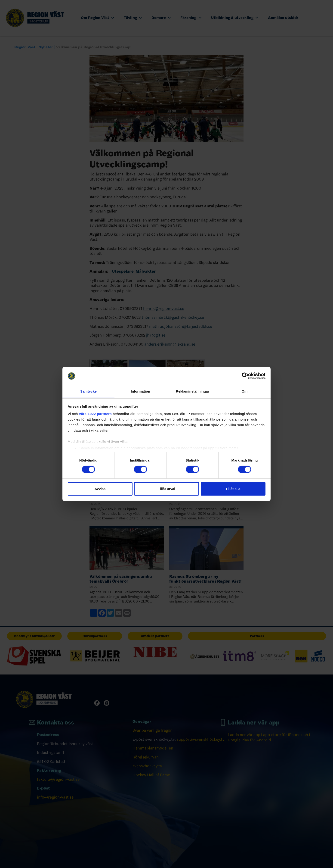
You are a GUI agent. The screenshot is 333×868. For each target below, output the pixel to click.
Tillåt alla (233, 489)
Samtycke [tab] (88, 391)
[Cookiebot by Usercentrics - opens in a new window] (245, 376)
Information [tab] (141, 391)
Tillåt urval (167, 489)
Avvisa (100, 489)
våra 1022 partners (96, 414)
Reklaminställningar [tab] (192, 391)
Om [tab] (245, 391)
